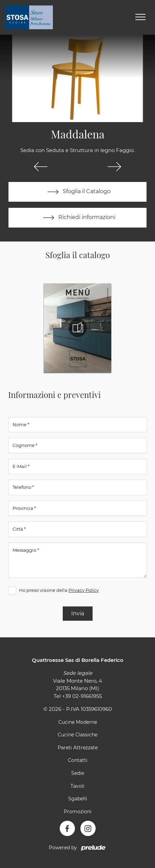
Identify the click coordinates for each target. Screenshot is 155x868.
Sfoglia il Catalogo (77, 192)
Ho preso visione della (59, 590)
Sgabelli (78, 799)
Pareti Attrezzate (78, 748)
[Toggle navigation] (140, 17)
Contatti (78, 760)
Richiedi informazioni (78, 218)
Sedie (78, 773)
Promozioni (78, 812)
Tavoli (77, 786)
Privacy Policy (84, 590)
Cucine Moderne (78, 722)
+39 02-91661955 (82, 696)
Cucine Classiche (77, 735)
